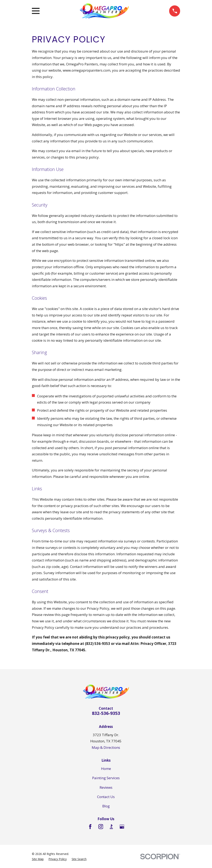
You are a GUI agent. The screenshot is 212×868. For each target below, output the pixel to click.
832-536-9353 (106, 713)
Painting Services (106, 778)
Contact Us (106, 797)
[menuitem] (38, 859)
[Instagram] (101, 827)
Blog (106, 806)
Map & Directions (106, 747)
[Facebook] (90, 827)
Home (106, 769)
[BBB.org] (111, 827)
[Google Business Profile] (122, 827)
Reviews (106, 787)
